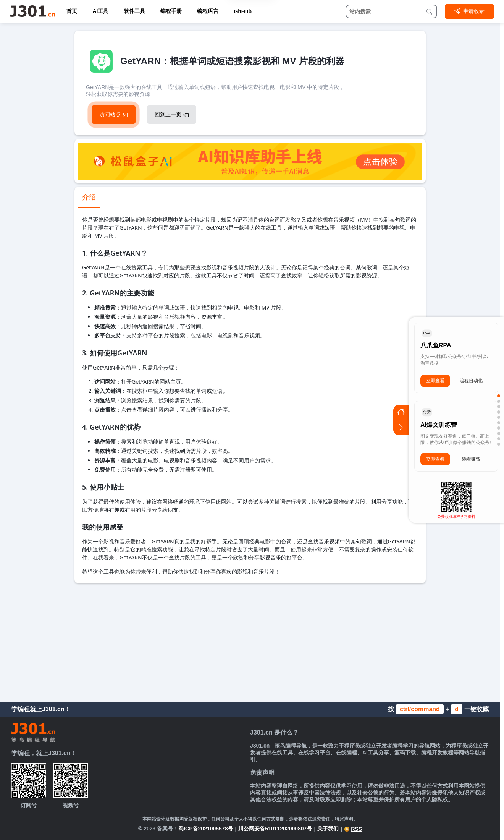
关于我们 (328, 829)
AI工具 (100, 11)
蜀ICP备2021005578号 (206, 829)
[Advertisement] (250, 641)
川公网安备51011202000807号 (275, 829)
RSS (353, 829)
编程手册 (171, 11)
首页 (72, 11)
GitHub (243, 11)
